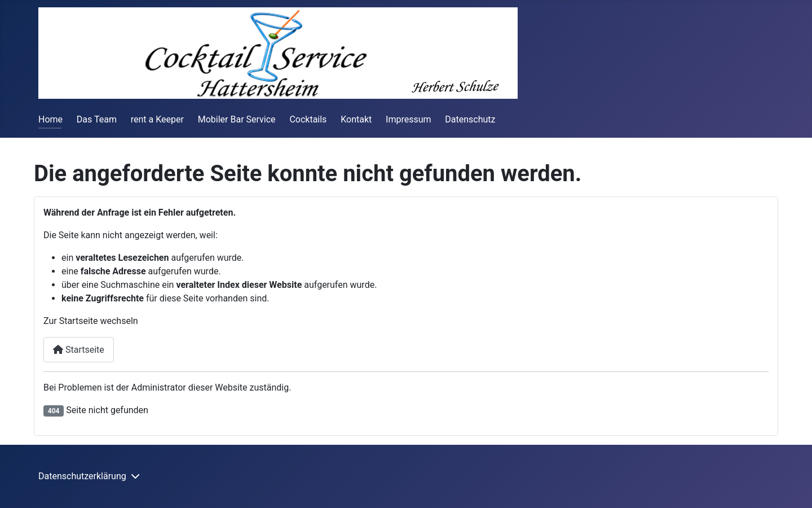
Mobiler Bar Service (237, 119)
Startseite (79, 350)
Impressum (409, 119)
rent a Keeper (157, 119)
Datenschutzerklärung (82, 476)
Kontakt (356, 119)
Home (50, 119)
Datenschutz (470, 119)
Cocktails (308, 119)
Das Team (97, 119)
